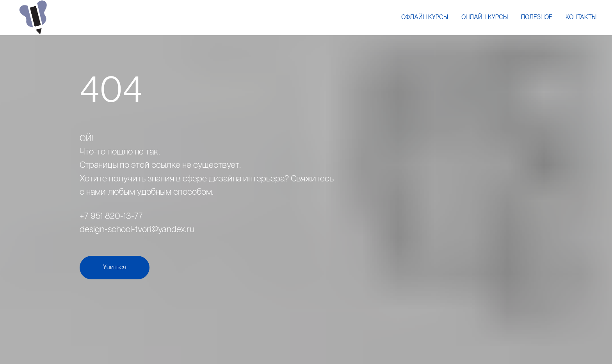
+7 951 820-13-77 (111, 216)
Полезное (537, 17)
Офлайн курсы (425, 17)
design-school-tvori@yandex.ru (137, 230)
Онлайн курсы (485, 17)
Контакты (581, 17)
